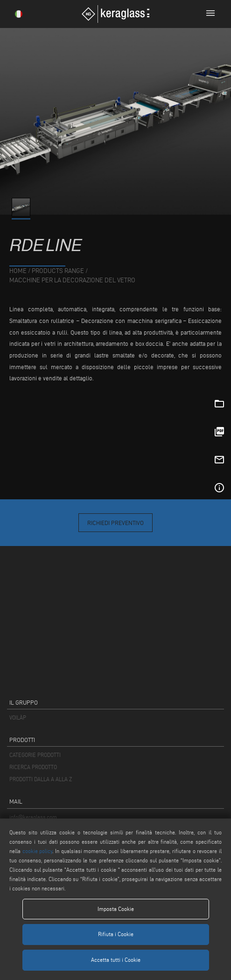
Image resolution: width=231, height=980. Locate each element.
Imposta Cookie (116, 909)
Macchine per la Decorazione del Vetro (72, 280)
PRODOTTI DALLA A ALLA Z (41, 779)
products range (58, 271)
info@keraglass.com (33, 817)
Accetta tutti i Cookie (116, 960)
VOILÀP (18, 717)
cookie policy (38, 851)
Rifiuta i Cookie (116, 934)
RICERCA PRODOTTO (33, 767)
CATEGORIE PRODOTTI (35, 755)
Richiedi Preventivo (115, 523)
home (18, 271)
